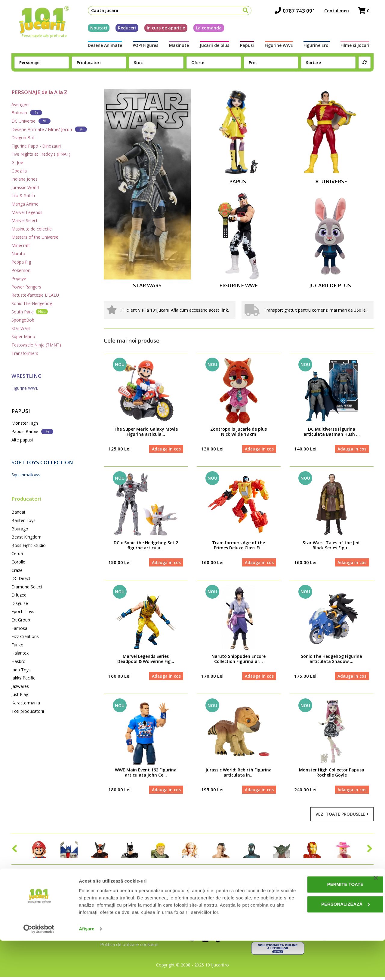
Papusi (248, 47)
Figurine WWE (280, 47)
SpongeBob (23, 320)
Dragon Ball (23, 137)
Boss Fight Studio (29, 545)
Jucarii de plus (214, 47)
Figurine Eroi (320, 47)
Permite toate (324, 917)
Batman (27, 113)
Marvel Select (25, 220)
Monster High (25, 423)
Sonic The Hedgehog (32, 303)
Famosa (19, 628)
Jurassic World (25, 187)
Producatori (26, 499)
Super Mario (23, 336)
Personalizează (324, 936)
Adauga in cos (165, 449)
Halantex (20, 653)
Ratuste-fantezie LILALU (35, 295)
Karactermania (26, 703)
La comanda (205, 30)
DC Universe (31, 121)
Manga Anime (25, 204)
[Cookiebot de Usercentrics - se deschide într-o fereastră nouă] (39, 968)
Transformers (25, 353)
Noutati (94, 30)
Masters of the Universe (35, 237)
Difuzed (19, 595)
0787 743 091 (299, 12)
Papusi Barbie (32, 431)
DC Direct (21, 578)
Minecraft (21, 245)
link (224, 310)
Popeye (19, 278)
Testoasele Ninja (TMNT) (36, 345)
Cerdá (17, 553)
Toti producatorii (28, 711)
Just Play (20, 694)
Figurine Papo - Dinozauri (36, 146)
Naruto (18, 253)
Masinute (177, 47)
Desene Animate (101, 47)
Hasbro (18, 661)
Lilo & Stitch (23, 195)
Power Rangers (26, 287)
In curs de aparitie (162, 30)
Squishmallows (26, 475)
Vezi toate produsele (342, 817)
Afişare (87, 968)
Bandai (18, 512)
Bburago (20, 529)
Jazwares (20, 686)
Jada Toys (21, 670)
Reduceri (123, 30)
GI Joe (17, 162)
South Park (30, 311)
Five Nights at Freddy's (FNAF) (41, 154)
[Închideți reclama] (376, 910)
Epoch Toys (23, 611)
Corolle (18, 562)
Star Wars (21, 328)
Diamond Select (27, 587)
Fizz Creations (25, 636)
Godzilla (19, 171)
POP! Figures (143, 47)
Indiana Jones (25, 179)
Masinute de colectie (32, 229)
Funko (17, 645)
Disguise (20, 603)
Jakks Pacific (23, 678)
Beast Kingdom (26, 537)
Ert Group (21, 620)
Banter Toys (23, 520)
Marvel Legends (27, 212)
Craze (17, 570)
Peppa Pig (21, 262)
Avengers (20, 104)
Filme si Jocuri (359, 47)
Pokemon (21, 270)
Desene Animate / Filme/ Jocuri (49, 129)
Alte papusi (22, 440)
